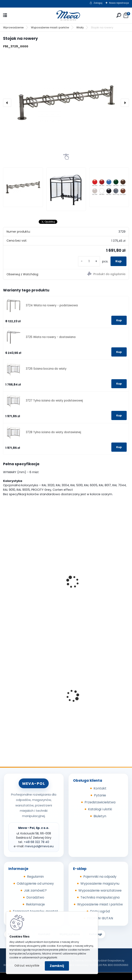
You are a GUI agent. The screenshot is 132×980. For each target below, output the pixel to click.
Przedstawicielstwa (100, 802)
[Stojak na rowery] (66, 103)
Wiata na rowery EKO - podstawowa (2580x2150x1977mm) (88, 569)
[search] (119, 15)
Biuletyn (100, 816)
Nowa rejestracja (119, 3)
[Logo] (66, 15)
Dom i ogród (100, 911)
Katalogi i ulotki (100, 809)
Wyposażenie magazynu (100, 884)
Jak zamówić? (35, 890)
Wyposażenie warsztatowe (100, 890)
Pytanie (100, 795)
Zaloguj (98, 3)
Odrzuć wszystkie (27, 966)
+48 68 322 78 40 (37, 842)
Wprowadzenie (13, 27)
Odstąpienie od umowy (35, 884)
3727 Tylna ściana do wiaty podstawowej (54, 401)
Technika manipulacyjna (100, 897)
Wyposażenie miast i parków (50, 27)
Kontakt (100, 788)
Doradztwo (35, 897)
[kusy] (89, 261)
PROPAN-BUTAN (100, 918)
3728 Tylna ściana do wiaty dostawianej (53, 432)
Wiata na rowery (19, 589)
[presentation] (7, 103)
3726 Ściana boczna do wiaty (46, 369)
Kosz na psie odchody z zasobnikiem (25, 703)
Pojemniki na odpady (100, 877)
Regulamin (35, 877)
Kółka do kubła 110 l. (86, 702)
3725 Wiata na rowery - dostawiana (51, 337)
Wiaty (80, 27)
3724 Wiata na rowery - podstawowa (52, 305)
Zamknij (57, 966)
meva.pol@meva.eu (39, 846)
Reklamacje (35, 904)
